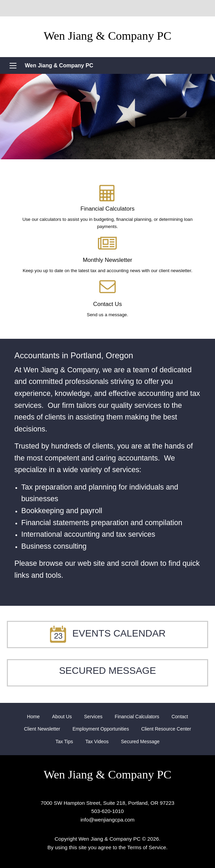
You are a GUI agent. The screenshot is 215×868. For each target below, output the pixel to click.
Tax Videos (97, 742)
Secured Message (107, 671)
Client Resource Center (166, 729)
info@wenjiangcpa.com (107, 820)
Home (33, 717)
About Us (62, 717)
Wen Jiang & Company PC (59, 65)
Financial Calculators (137, 717)
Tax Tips (64, 742)
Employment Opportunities (101, 729)
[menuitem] (33, 717)
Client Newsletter (42, 729)
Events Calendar (107, 633)
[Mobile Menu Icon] (13, 66)
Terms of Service (147, 847)
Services (93, 717)
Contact (180, 717)
